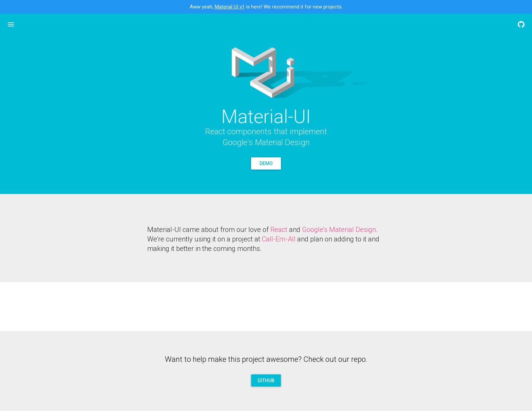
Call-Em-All (279, 239)
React (279, 230)
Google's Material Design (339, 230)
